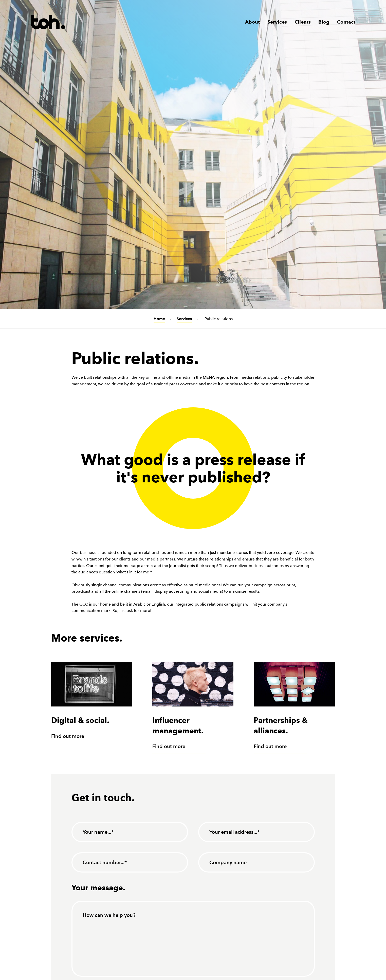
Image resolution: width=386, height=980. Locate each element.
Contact (346, 22)
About (252, 22)
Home (159, 319)
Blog (324, 22)
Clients (303, 22)
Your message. (98, 888)
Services (277, 22)
